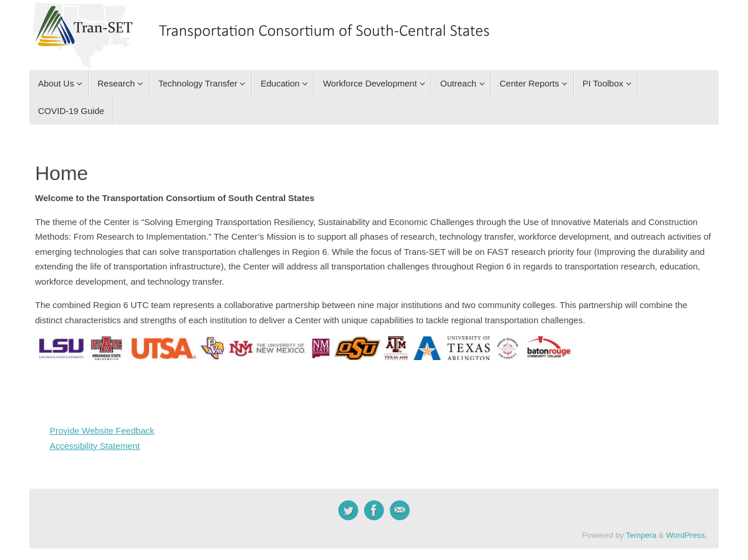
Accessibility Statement (95, 446)
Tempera (641, 535)
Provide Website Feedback (102, 431)
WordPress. (687, 535)
